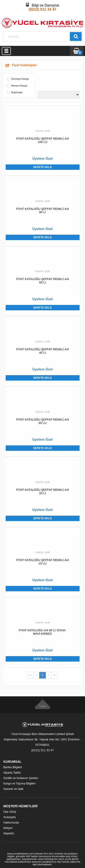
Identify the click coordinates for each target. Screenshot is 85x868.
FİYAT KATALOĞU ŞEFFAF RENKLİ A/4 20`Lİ (42, 491)
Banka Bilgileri (13, 767)
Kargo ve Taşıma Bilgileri (20, 783)
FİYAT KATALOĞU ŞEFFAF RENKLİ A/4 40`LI (42, 351)
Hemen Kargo (19, 86)
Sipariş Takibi (12, 773)
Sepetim (9, 833)
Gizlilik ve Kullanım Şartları (21, 778)
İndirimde (17, 92)
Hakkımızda (11, 822)
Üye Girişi (10, 812)
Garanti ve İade (13, 789)
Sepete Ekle (42, 167)
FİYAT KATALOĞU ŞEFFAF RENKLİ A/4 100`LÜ (42, 140)
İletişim (8, 828)
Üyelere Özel (42, 158)
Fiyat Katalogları (25, 65)
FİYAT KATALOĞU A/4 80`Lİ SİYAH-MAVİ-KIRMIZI (42, 632)
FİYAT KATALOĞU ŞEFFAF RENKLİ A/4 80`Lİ (42, 211)
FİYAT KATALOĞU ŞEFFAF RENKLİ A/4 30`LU (42, 421)
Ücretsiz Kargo (20, 79)
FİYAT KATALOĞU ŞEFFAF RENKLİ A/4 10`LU (42, 562)
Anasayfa (10, 817)
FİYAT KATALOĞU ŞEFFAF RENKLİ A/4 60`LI (42, 281)
